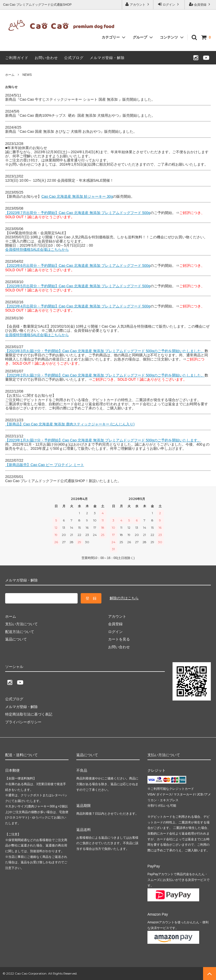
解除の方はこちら (124, 598)
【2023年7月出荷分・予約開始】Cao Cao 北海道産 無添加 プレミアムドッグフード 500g (78, 213)
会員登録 (200, 4)
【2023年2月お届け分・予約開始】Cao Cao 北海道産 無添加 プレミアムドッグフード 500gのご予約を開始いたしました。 (105, 375)
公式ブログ (74, 58)
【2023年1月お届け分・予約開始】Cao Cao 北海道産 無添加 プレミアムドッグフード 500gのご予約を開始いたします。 (103, 440)
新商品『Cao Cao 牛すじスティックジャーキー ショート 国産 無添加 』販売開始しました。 (80, 99)
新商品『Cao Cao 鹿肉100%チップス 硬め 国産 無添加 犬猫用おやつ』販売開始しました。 (80, 115)
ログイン (169, 4)
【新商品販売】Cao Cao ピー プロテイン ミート (45, 465)
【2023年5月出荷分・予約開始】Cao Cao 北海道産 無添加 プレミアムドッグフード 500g (78, 286)
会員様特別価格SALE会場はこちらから (37, 249)
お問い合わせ (46, 58)
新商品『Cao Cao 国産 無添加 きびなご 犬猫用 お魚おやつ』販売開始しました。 (71, 131)
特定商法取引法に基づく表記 (29, 714)
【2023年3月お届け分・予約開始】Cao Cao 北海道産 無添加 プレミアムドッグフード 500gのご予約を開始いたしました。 (105, 351)
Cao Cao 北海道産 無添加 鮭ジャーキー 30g (77, 196)
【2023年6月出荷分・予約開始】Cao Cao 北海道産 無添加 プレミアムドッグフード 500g (78, 266)
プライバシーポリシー (23, 722)
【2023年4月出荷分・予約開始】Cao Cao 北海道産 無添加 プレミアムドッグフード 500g (78, 306)
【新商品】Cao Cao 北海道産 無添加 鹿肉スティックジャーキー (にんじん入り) (70, 424)
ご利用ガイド (17, 58)
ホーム (10, 75)
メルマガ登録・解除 (107, 58)
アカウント (138, 4)
